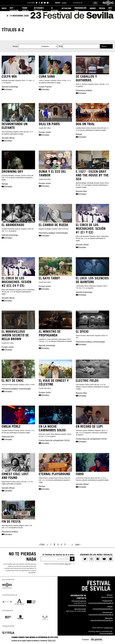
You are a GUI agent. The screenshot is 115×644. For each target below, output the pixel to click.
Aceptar (86, 639)
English (64, 3)
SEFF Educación (14, 9)
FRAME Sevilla (25, 9)
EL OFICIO (82, 331)
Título (61, 46)
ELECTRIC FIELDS (87, 380)
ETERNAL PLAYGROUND (54, 474)
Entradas (7, 89)
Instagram (39, 3)
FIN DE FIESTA (11, 521)
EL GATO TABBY (49, 278)
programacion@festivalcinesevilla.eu (101, 603)
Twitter (37, 3)
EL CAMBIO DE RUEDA (53, 225)
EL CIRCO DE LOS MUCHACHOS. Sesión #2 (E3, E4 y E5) (16, 282)
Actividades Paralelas (39, 9)
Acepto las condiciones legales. (57, 564)
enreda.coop (109, 628)
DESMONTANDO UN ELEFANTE (15, 126)
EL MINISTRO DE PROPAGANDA (50, 333)
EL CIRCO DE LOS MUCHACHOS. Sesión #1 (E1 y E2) (91, 228)
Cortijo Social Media (106, 633)
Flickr (48, 3)
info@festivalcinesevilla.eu (77, 605)
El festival (55, 9)
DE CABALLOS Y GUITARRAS (86, 78)
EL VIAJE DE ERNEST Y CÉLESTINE (54, 382)
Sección (15, 46)
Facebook (42, 3)
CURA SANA (47, 76)
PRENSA (102, 8)
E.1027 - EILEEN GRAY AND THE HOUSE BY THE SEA (92, 175)
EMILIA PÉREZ (11, 426)
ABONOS (93, 8)
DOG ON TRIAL (85, 124)
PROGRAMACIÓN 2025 (80, 9)
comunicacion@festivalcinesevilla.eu (101, 615)
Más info (68, 564)
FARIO (80, 474)
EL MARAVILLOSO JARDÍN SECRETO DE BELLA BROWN (15, 335)
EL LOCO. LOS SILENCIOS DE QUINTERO (92, 280)
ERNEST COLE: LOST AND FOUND (15, 476)
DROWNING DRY (12, 171)
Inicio (4, 8)
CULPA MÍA (9, 76)
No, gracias (97, 639)
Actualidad (66, 8)
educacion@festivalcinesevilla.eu (102, 620)
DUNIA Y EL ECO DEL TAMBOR (52, 173)
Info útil (110, 9)
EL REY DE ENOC (13, 380)
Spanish (58, 3)
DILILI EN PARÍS (49, 124)
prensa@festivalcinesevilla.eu (103, 609)
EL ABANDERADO (13, 225)
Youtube (45, 3)
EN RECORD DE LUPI (89, 426)
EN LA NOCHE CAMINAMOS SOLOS (52, 428)
